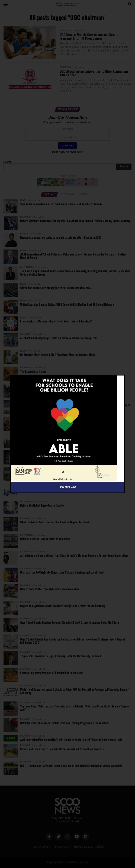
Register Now (68, 487)
